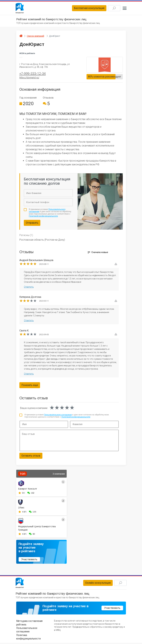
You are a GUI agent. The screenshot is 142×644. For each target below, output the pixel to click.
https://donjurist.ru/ (29, 78)
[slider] (28, 265)
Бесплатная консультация (88, 8)
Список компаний (35, 36)
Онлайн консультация (96, 584)
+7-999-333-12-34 (33, 74)
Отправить (32, 223)
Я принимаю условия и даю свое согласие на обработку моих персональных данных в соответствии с (50, 213)
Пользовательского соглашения (58, 415)
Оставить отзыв (31, 456)
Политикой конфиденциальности (43, 217)
